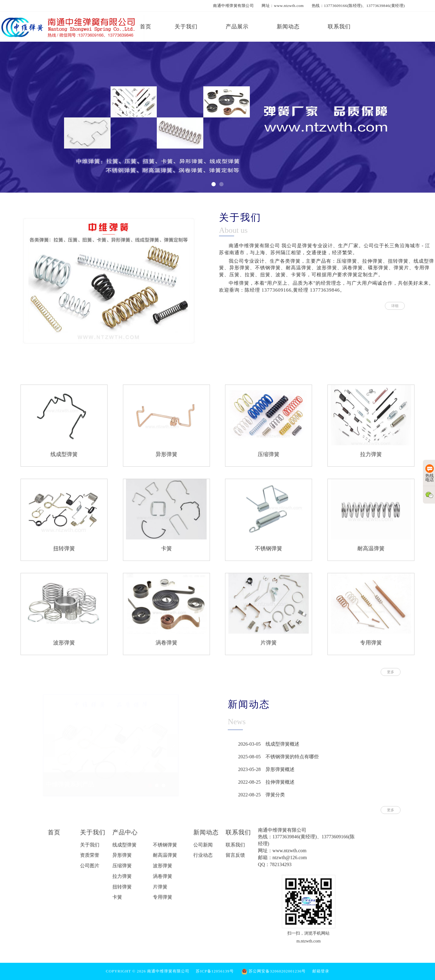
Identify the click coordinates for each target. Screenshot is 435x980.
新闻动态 (206, 836)
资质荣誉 (90, 859)
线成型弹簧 (64, 458)
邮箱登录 (321, 971)
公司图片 (90, 869)
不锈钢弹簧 (269, 552)
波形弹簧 (64, 646)
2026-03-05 (249, 748)
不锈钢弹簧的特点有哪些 (292, 760)
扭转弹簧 (64, 552)
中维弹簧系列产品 (70, 782)
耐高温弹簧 (371, 552)
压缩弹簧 (269, 458)
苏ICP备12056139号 (215, 971)
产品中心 (125, 836)
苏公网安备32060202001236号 (274, 971)
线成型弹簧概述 (282, 748)
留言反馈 (235, 859)
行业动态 (203, 859)
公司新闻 (203, 849)
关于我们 (93, 836)
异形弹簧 (166, 458)
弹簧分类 (275, 798)
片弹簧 (269, 646)
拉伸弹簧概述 (280, 786)
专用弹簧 (371, 646)
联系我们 (238, 836)
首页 (54, 836)
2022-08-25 (249, 786)
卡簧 (166, 552)
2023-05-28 (249, 773)
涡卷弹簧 (166, 646)
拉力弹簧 (371, 458)
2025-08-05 (249, 760)
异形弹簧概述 (280, 773)
